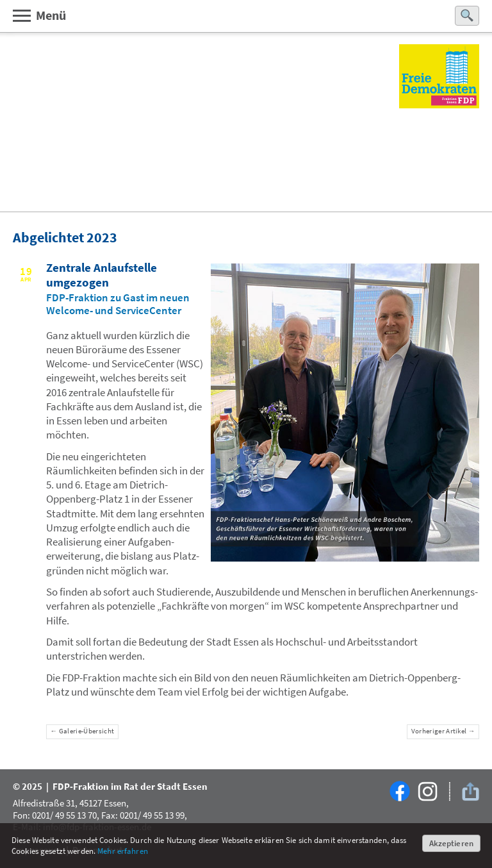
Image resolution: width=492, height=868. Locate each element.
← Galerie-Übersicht (83, 731)
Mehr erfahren (123, 851)
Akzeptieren (451, 843)
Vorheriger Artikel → (443, 731)
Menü (39, 15)
